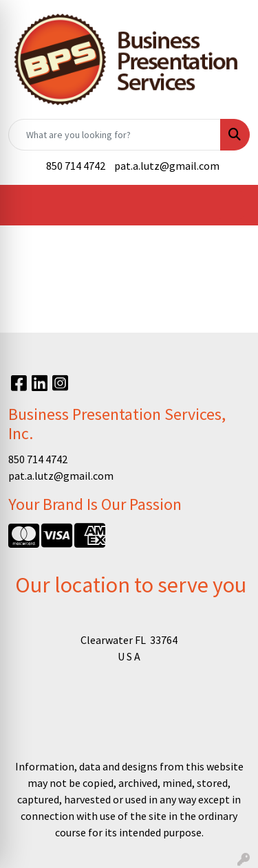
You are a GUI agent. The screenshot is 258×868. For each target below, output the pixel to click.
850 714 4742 (76, 166)
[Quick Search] (115, 135)
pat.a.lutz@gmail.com (167, 166)
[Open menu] (230, 205)
